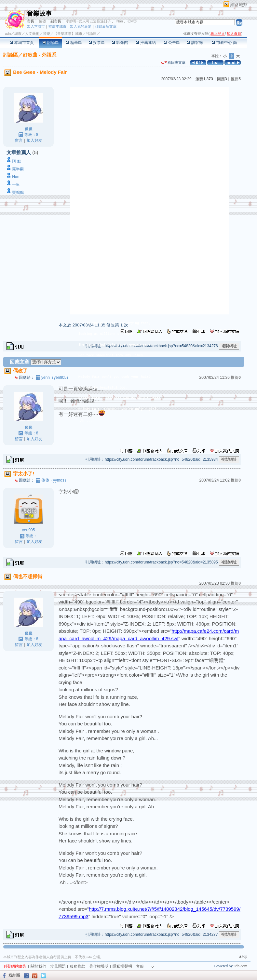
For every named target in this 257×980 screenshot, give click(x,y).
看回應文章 (173, 62)
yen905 (28, 530)
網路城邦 (239, 5)
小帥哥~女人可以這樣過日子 (88, 21)
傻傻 (42, 21)
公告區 (172, 43)
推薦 (236, 79)
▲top (243, 956)
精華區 (74, 43)
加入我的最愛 (81, 26)
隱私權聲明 (122, 966)
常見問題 (58, 966)
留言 (19, 140)
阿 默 (16, 161)
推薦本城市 (57, 26)
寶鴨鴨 (18, 192)
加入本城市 (36, 26)
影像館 (120, 43)
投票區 (97, 43)
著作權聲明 (99, 966)
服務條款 (77, 966)
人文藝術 (32, 33)
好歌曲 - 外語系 (40, 55)
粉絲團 (14, 975)
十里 (16, 185)
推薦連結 (146, 43)
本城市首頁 (22, 43)
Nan (119, 21)
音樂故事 (39, 13)
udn (8, 33)
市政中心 (224, 43)
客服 (140, 966)
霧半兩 (18, 169)
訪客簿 (195, 43)
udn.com (240, 966)
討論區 (51, 43)
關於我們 (38, 966)
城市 (18, 33)
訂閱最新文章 (106, 26)
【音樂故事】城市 (68, 33)
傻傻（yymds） (55, 480)
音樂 (47, 33)
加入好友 (34, 140)
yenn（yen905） (56, 377)
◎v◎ (132, 21)
